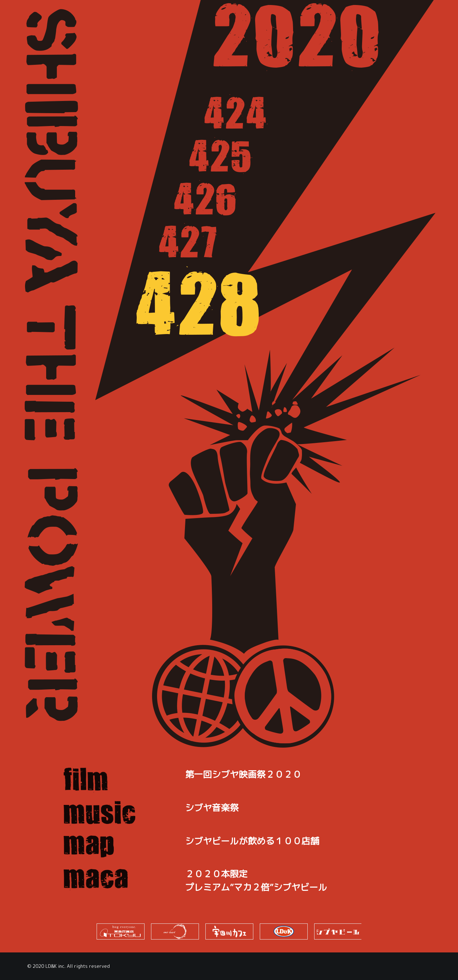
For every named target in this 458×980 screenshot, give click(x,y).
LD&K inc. (55, 966)
